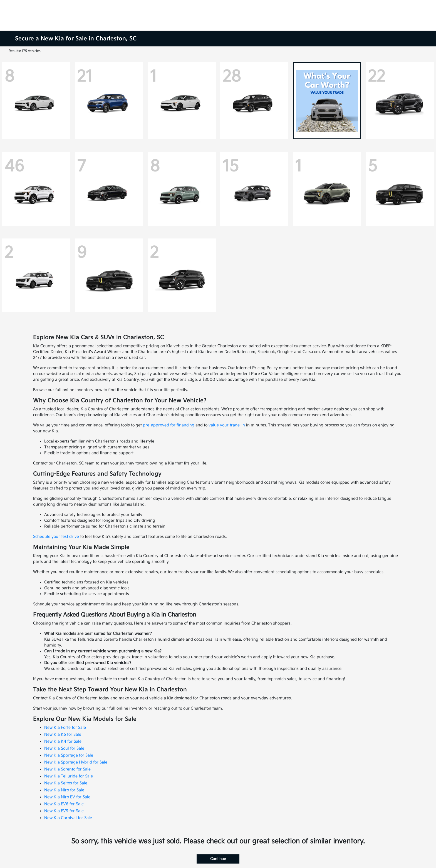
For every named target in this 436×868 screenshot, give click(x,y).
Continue (218, 859)
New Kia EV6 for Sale (64, 804)
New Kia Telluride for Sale (69, 776)
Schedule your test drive (56, 537)
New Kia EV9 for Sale (64, 811)
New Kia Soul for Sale (64, 748)
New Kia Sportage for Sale (69, 755)
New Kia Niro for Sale (64, 790)
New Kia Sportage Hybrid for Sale (76, 762)
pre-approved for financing (169, 425)
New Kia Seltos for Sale (66, 783)
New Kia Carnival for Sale (68, 818)
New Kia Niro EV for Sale (67, 797)
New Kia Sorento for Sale (67, 769)
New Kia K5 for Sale (63, 734)
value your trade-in (227, 425)
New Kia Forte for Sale (65, 728)
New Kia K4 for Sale (63, 741)
